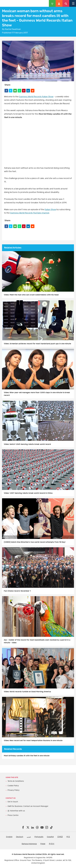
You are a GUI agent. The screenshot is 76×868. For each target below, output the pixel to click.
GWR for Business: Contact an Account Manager (28, 806)
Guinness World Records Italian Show (36, 97)
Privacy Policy (14, 790)
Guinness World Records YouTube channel (30, 213)
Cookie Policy (13, 786)
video (38, 142)
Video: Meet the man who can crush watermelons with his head (31, 295)
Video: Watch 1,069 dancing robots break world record (27, 444)
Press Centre (13, 815)
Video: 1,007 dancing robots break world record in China (28, 493)
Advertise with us (17, 811)
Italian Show (50, 210)
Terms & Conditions (16, 781)
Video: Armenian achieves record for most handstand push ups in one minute (37, 344)
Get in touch (13, 802)
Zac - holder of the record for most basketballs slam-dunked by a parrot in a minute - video (37, 641)
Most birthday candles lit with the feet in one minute (27, 756)
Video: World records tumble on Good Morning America (27, 692)
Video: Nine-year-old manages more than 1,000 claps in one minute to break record (37, 394)
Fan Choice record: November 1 (17, 591)
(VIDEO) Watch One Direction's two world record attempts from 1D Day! (35, 542)
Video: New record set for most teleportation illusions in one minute (33, 741)
